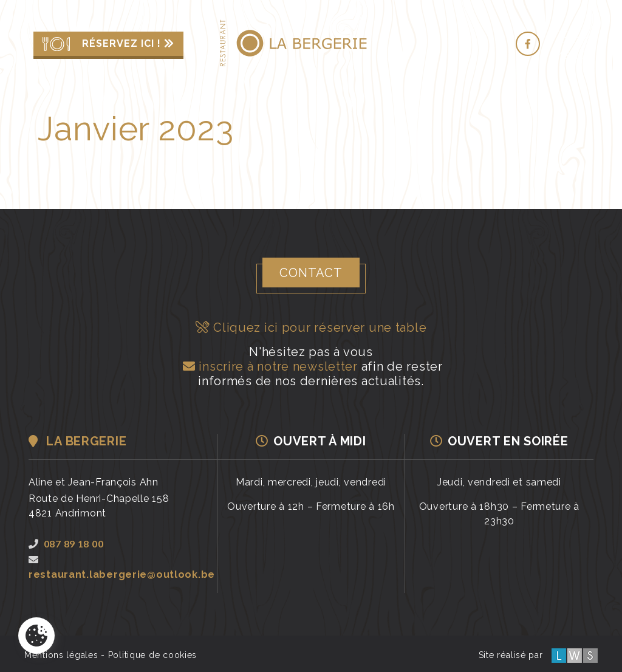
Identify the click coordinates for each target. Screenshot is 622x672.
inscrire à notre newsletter (268, 366)
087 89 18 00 (66, 543)
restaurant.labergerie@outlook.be (122, 567)
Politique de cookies (152, 655)
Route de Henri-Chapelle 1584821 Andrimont (99, 506)
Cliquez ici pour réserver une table (311, 327)
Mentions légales (61, 655)
